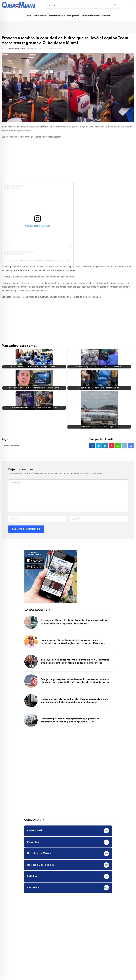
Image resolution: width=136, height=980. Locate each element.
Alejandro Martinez (15, 49)
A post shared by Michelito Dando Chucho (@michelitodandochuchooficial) (38, 260)
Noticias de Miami (91, 16)
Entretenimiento (57, 16)
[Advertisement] (68, 160)
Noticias (106, 16)
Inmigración (73, 16)
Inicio (29, 16)
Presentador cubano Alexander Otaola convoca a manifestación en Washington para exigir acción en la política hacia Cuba (72, 627)
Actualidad (39, 16)
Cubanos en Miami (11, 429)
